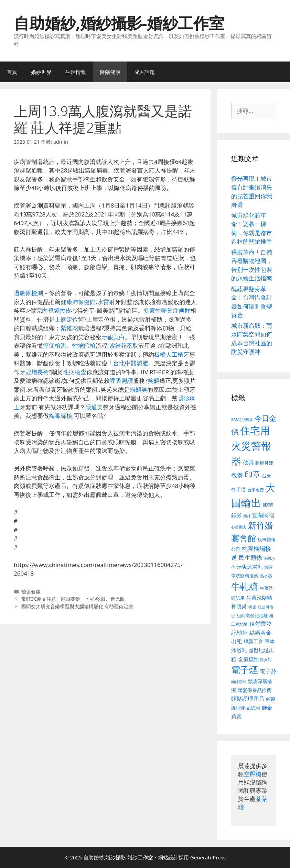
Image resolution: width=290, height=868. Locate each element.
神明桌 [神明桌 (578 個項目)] (239, 606)
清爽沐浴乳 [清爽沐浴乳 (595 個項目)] (250, 567)
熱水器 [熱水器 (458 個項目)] (266, 576)
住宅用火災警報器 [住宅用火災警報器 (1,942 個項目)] (251, 446)
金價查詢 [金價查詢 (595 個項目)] (248, 659)
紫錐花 (69, 328)
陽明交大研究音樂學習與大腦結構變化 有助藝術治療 (77, 606)
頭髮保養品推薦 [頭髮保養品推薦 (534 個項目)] (255, 690)
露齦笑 (138, 390)
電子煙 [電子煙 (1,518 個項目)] (245, 670)
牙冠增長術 (34, 372)
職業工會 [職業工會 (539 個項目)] (254, 641)
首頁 (12, 72)
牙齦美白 (113, 337)
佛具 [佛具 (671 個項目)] (248, 462)
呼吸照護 (121, 381)
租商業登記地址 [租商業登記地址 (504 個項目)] (252, 615)
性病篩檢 (84, 346)
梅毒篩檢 (61, 416)
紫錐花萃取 (124, 346)
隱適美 (94, 407)
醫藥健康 (110, 72)
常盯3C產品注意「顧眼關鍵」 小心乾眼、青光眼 (73, 599)
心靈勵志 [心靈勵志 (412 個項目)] (239, 527)
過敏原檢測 (28, 293)
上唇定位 (66, 319)
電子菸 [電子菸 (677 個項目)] (268, 671)
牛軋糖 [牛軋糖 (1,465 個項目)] (245, 586)
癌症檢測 (55, 346)
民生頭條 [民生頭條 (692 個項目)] (250, 558)
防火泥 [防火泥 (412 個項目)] (266, 660)
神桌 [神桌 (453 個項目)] (253, 607)
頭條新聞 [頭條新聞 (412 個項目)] (239, 682)
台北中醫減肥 (131, 363)
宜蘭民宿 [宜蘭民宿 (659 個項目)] (263, 515)
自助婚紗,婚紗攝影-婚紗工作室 (119, 23)
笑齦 (153, 381)
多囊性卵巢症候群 (167, 310)
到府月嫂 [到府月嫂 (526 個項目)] (264, 463)
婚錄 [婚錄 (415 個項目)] (247, 516)
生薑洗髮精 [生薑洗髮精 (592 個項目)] (259, 598)
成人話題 (144, 72)
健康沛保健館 (78, 302)
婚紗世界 (41, 72)
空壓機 (253, 774)
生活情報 (76, 72)
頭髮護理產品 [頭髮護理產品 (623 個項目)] (248, 699)
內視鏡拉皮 (57, 310)
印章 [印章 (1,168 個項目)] (253, 474)
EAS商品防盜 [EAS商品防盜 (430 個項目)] (242, 419)
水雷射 (106, 302)
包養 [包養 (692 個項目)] (237, 475)
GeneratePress (208, 857)
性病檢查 (75, 372)
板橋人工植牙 (172, 354)
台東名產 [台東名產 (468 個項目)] (256, 490)
